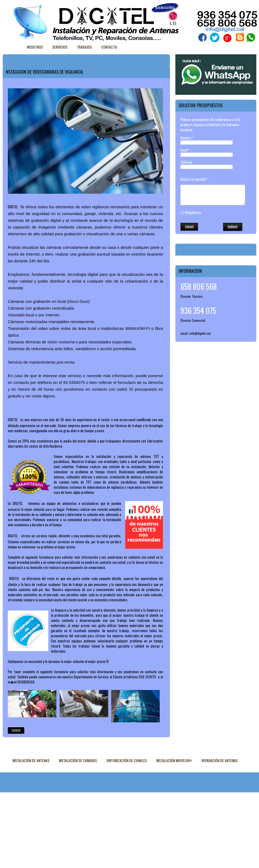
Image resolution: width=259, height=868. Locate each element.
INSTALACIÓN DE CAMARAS (78, 760)
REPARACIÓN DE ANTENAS (220, 760)
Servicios (60, 47)
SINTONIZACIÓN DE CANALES (127, 760)
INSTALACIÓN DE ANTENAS (31, 760)
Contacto (109, 47)
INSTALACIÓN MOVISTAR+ (174, 760)
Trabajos (84, 47)
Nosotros (35, 47)
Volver (16, 730)
